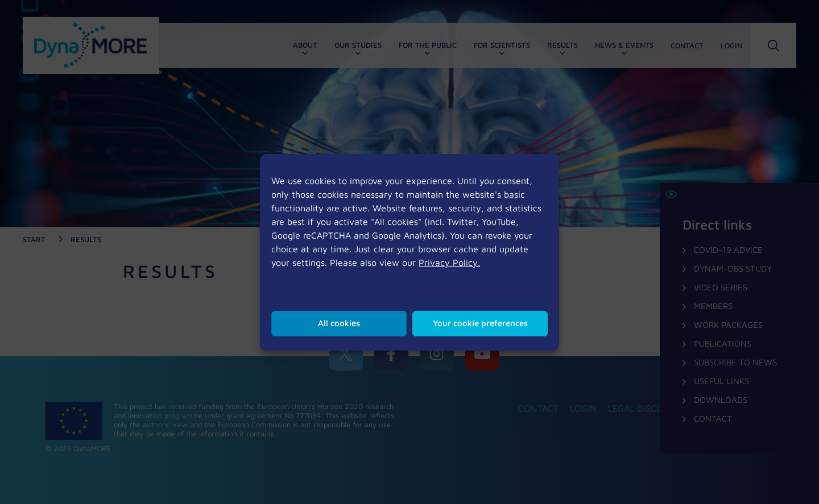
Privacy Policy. (449, 263)
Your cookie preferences (480, 323)
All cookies (339, 323)
